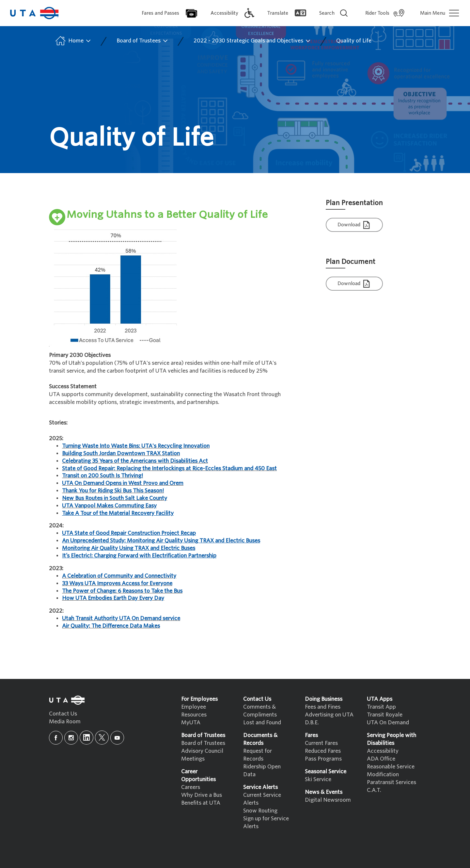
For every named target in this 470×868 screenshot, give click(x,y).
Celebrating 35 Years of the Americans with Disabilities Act (135, 461)
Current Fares (321, 743)
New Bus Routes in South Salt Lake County (115, 498)
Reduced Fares (323, 751)
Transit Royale (385, 715)
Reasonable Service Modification (391, 771)
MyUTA (191, 723)
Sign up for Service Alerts (266, 822)
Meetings (193, 759)
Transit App (381, 707)
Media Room (65, 722)
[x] (102, 738)
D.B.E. (312, 723)
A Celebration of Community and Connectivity (119, 576)
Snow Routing (260, 811)
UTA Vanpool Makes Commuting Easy (109, 506)
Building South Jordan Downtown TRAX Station (121, 453)
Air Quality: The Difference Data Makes (111, 626)
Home (73, 41)
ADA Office (381, 759)
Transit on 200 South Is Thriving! (102, 476)
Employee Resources (194, 711)
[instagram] (71, 738)
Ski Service (318, 779)
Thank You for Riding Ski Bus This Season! (113, 491)
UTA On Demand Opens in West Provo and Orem (123, 483)
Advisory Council (202, 751)
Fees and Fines (323, 707)
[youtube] (117, 738)
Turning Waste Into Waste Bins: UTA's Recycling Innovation (136, 446)
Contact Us (63, 714)
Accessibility (383, 751)
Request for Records (258, 755)
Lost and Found (262, 723)
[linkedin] (86, 738)
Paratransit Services (392, 782)
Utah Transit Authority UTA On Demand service (121, 618)
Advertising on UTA (329, 715)
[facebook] (56, 738)
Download (354, 225)
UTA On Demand (388, 723)
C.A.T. (374, 790)
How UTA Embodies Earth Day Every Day (113, 598)
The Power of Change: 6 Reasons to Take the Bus (122, 591)
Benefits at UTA (201, 803)
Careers (191, 787)
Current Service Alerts (262, 799)
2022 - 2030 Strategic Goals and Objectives (252, 41)
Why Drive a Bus (202, 795)
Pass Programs (323, 759)
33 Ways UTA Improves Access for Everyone (117, 583)
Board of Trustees (142, 41)
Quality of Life (354, 41)
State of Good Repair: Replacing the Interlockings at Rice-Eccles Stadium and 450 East (169, 468)
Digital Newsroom (328, 800)
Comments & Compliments (260, 711)
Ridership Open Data (262, 771)
